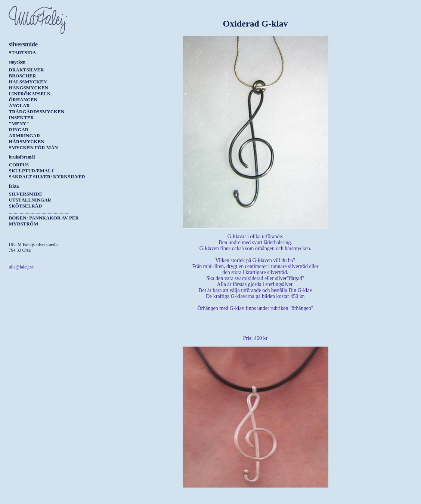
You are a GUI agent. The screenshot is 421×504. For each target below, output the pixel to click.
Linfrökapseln (30, 94)
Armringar (25, 136)
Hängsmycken (29, 88)
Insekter (21, 118)
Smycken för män (33, 147)
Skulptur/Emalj (31, 171)
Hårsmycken (27, 142)
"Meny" (19, 124)
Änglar (19, 106)
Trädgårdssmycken (37, 112)
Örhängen (23, 100)
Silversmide (26, 194)
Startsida (23, 53)
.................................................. (39, 212)
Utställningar (30, 200)
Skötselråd (26, 206)
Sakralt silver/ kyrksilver (47, 177)
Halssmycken (28, 82)
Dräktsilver (27, 70)
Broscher (23, 76)
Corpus (19, 165)
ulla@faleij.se (21, 267)
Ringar (19, 130)
